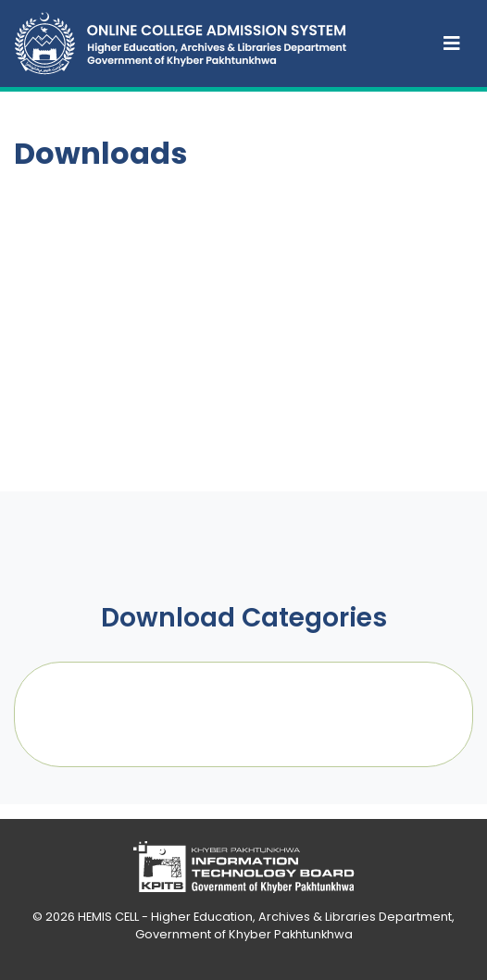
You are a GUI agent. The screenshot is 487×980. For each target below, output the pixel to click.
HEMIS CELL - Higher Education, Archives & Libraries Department (265, 917)
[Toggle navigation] (452, 43)
